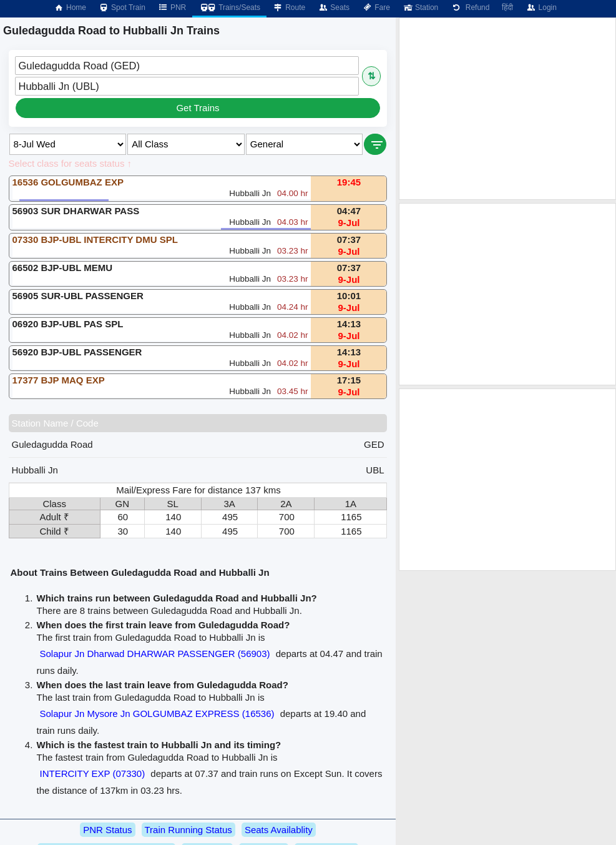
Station (420, 7)
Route (289, 7)
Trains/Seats (229, 7)
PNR (172, 7)
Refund (470, 7)
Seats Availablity (279, 830)
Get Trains (198, 108)
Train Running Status (188, 830)
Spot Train (122, 7)
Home (70, 7)
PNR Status (107, 830)
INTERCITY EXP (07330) (93, 773)
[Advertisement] (507, 109)
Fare (376, 7)
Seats (334, 7)
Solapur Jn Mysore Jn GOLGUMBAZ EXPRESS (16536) (157, 714)
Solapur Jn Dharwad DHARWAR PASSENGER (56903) (155, 654)
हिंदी (507, 7)
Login (541, 7)
